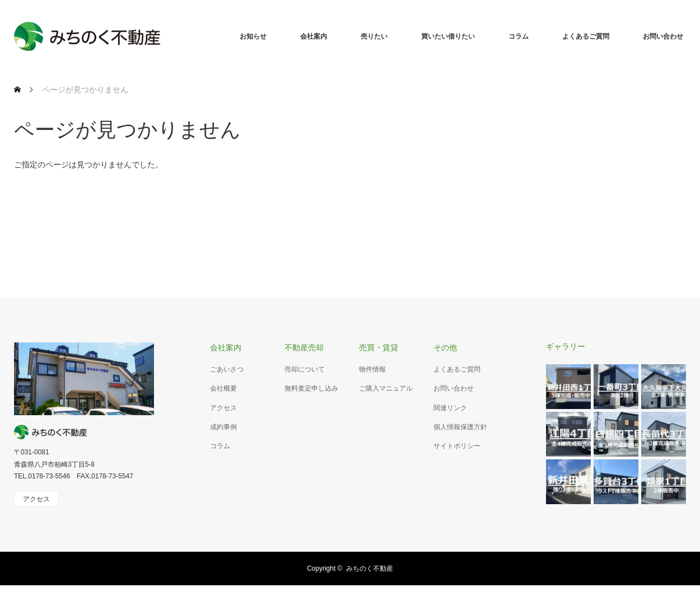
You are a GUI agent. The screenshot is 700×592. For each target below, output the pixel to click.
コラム (519, 36)
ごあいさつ (227, 369)
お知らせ (253, 36)
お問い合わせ (663, 36)
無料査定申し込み (311, 388)
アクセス (223, 408)
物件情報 (372, 369)
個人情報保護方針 (460, 427)
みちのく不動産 (370, 568)
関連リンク (450, 408)
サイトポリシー (457, 446)
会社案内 (314, 36)
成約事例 (223, 427)
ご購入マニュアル (386, 388)
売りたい (374, 36)
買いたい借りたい (448, 36)
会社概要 (223, 388)
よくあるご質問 (586, 36)
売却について (305, 369)
